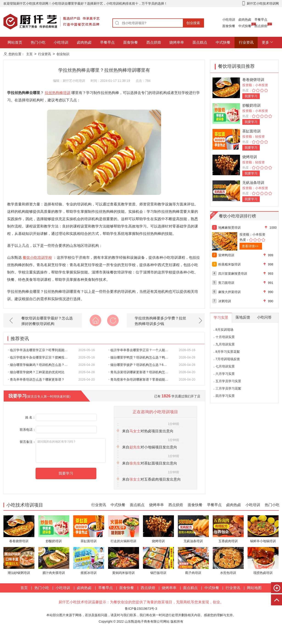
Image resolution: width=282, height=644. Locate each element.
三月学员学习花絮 (228, 388)
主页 (29, 54)
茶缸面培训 (251, 131)
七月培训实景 (225, 366)
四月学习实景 (225, 396)
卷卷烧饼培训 (253, 80)
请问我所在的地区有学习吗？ (71, 450)
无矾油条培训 (253, 183)
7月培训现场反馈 (228, 359)
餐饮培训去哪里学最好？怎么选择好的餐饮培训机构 (47, 321)
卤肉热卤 (245, 20)
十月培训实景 (225, 337)
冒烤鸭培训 (226, 255)
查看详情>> (250, 246)
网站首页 (15, 42)
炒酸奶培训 (251, 105)
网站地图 (254, 588)
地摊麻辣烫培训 (229, 228)
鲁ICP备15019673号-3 (141, 609)
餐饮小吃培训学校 (37, 258)
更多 (265, 42)
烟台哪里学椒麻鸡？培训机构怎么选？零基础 (40, 365)
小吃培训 (229, 20)
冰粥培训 (225, 301)
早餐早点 (261, 20)
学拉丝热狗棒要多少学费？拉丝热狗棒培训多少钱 (160, 321)
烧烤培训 (250, 157)
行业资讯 (246, 42)
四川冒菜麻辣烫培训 (233, 274)
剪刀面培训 (226, 283)
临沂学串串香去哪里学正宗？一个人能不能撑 (141, 350)
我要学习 (251, 96)
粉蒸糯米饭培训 (229, 264)
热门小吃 (38, 42)
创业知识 (63, 54)
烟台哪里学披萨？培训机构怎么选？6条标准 (141, 365)
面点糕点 (200, 42)
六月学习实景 (225, 374)
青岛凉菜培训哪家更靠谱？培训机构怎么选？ (141, 372)
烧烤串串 (177, 42)
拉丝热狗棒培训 (58, 93)
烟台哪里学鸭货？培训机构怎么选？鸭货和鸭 (141, 357)
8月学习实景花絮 (228, 352)
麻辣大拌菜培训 (229, 292)
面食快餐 (229, 26)
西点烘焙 (261, 26)
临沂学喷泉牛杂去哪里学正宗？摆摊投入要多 (40, 357)
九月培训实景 (225, 344)
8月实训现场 (224, 330)
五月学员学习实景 (228, 381)
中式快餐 (245, 26)
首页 (24, 588)
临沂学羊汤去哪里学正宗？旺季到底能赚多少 (40, 350)
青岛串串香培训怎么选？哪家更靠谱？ (36, 379)
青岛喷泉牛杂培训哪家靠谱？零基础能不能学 (141, 379)
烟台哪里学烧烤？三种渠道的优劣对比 (36, 372)
